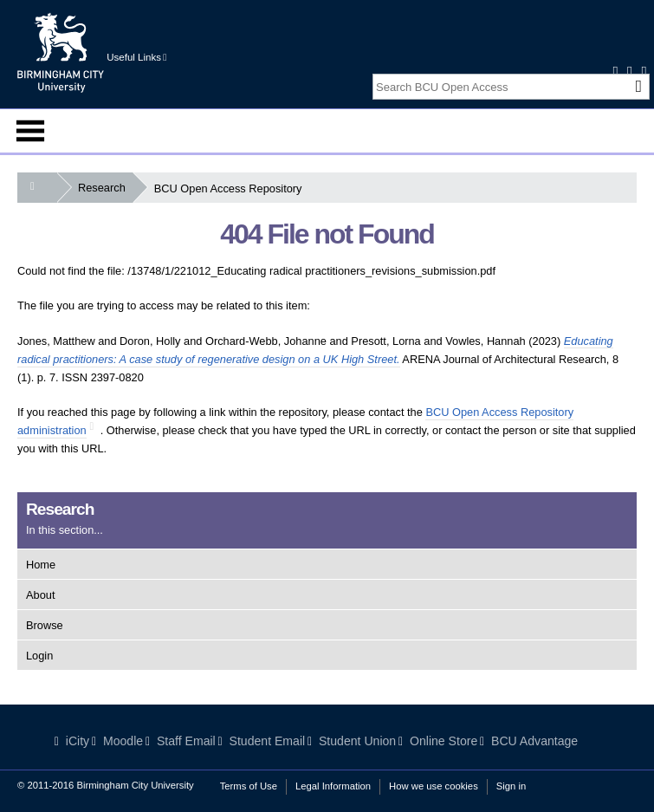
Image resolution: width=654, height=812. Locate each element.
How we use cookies (434, 786)
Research (105, 188)
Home (41, 565)
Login (39, 656)
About (40, 595)
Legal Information (333, 786)
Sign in (511, 786)
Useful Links (136, 57)
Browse (45, 625)
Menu (30, 131)
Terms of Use (249, 786)
